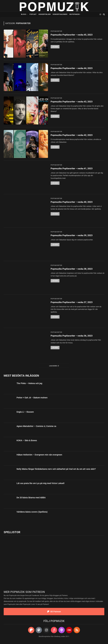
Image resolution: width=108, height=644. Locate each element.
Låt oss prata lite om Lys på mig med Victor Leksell (40, 483)
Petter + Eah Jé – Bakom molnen (32, 398)
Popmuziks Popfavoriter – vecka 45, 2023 (72, 35)
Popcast (33, 14)
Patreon (65, 595)
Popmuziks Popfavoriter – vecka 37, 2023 (72, 302)
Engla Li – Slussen (25, 412)
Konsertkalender (60, 14)
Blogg (24, 14)
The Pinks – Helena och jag (29, 383)
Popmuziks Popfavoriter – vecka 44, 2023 (72, 68)
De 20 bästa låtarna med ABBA (31, 498)
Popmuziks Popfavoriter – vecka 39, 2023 (72, 235)
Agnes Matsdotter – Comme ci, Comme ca (36, 426)
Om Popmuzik (74, 14)
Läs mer (55, 47)
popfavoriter (56, 31)
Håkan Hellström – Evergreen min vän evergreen (39, 455)
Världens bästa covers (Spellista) (32, 512)
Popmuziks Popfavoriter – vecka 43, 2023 (72, 102)
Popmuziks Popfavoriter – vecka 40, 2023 (72, 202)
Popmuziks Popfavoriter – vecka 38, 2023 (72, 269)
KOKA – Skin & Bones (27, 440)
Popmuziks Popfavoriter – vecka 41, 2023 (72, 169)
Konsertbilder (45, 14)
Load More (54, 366)
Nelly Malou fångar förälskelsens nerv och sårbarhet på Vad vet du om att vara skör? (56, 469)
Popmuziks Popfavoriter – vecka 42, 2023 (72, 135)
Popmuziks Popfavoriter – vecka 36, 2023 (72, 336)
